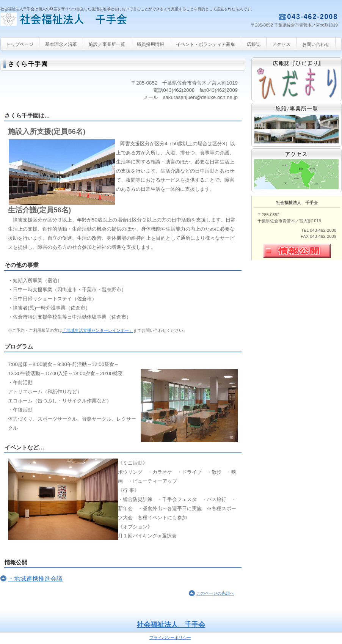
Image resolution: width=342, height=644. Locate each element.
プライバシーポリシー (170, 638)
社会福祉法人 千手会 (76, 25)
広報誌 (297, 79)
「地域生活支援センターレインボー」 (98, 330)
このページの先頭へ (215, 593)
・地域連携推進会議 (35, 579)
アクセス (297, 170)
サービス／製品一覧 (297, 125)
